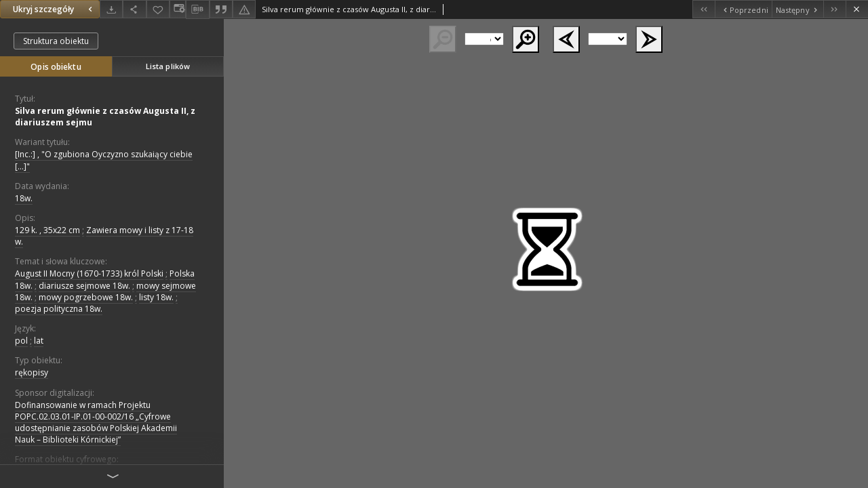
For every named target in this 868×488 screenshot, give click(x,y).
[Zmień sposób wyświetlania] (178, 9)
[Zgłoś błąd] (244, 9)
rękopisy (32, 372)
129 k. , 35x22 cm (47, 230)
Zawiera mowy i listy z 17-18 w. (104, 236)
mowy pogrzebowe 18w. (86, 297)
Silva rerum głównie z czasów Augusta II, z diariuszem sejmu (105, 117)
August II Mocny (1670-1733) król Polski (89, 273)
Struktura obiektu (56, 41)
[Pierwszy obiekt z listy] (704, 9)
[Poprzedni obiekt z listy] (743, 9)
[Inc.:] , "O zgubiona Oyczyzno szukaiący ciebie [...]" (104, 160)
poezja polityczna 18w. (59, 309)
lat (39, 341)
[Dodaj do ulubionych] (158, 9)
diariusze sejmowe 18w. (84, 286)
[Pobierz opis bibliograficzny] (197, 9)
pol (21, 341)
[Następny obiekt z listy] (797, 9)
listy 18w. (156, 297)
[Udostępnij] (134, 9)
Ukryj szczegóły (54, 9)
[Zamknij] (857, 9)
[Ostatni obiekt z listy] (834, 9)
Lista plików (168, 66)
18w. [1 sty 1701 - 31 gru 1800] (24, 198)
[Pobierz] (111, 9)
